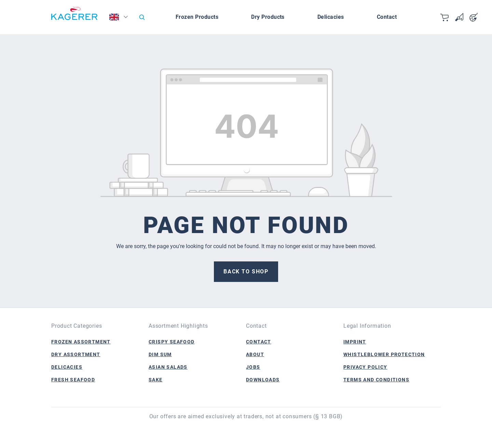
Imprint (355, 342)
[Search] (142, 17)
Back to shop (246, 271)
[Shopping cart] (445, 17)
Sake (156, 380)
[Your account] (474, 17)
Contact (259, 342)
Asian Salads (168, 367)
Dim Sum (160, 354)
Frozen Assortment (81, 342)
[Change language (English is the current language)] (121, 19)
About (255, 354)
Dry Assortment (76, 354)
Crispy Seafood (172, 342)
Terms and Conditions (376, 380)
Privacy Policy (365, 367)
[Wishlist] (459, 17)
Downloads (263, 380)
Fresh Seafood (73, 380)
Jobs (253, 367)
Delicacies (67, 367)
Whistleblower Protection (384, 354)
